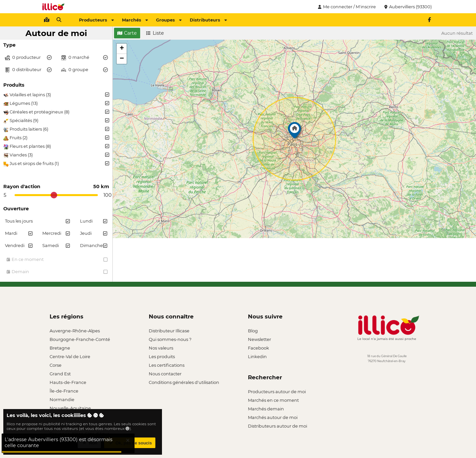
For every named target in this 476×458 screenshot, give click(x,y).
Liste (155, 33)
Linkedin (257, 356)
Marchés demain (266, 409)
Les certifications (167, 365)
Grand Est (60, 374)
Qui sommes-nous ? (170, 339)
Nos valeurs (161, 348)
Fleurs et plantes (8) (56, 146)
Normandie (62, 399)
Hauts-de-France (68, 382)
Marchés (135, 20)
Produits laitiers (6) (56, 129)
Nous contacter (165, 374)
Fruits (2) (56, 138)
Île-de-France (64, 391)
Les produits (162, 356)
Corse (56, 365)
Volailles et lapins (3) (56, 95)
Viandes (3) (56, 155)
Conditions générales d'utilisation (184, 382)
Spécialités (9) (56, 121)
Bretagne (60, 348)
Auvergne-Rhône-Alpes (75, 331)
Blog (253, 331)
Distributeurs (208, 20)
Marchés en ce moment (273, 400)
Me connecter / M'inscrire (346, 7)
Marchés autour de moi (273, 417)
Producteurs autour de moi (277, 392)
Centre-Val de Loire (70, 356)
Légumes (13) (56, 104)
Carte (127, 33)
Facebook (258, 348)
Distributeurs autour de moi (278, 426)
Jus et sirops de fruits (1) (56, 164)
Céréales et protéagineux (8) (56, 112)
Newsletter (259, 339)
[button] (295, 132)
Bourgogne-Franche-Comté (80, 339)
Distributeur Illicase (169, 331)
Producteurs (96, 20)
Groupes (169, 20)
